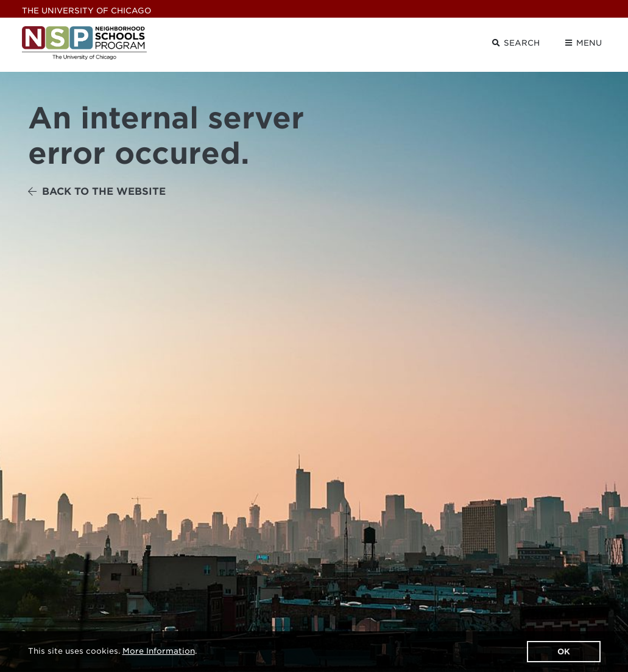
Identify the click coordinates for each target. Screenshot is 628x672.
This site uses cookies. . (112, 651)
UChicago (86, 11)
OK (564, 652)
